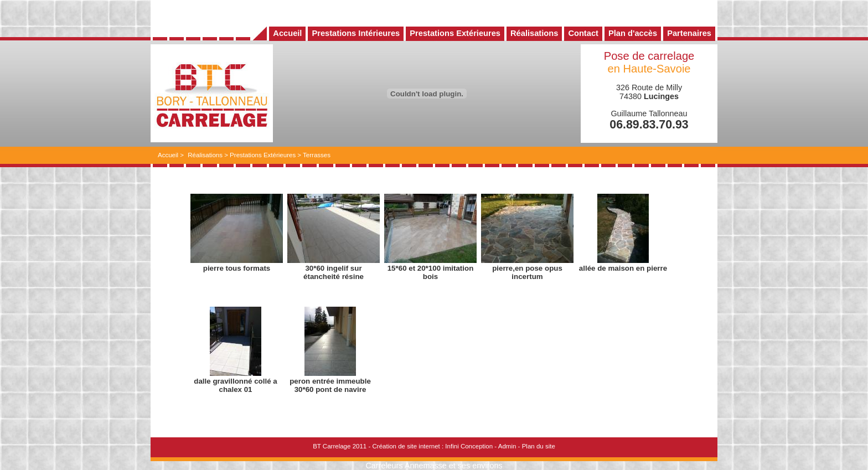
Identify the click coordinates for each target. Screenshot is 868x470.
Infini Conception (469, 446)
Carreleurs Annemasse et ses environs (434, 466)
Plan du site (539, 446)
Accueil (168, 155)
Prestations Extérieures (263, 155)
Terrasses (317, 155)
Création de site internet (406, 446)
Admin (507, 446)
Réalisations (205, 155)
